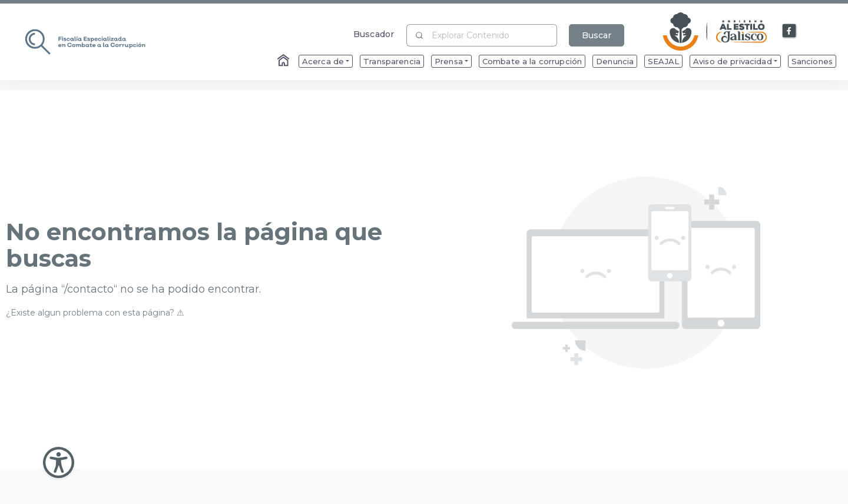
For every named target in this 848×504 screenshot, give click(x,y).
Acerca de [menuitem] (323, 61)
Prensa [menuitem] (449, 61)
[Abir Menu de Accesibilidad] (59, 462)
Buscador (374, 34)
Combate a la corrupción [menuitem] (532, 61)
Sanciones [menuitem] (812, 61)
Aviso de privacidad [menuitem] (733, 61)
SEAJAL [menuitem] (663, 61)
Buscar (597, 35)
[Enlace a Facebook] (790, 31)
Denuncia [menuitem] (615, 61)
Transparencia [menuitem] (392, 61)
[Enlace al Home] (284, 61)
